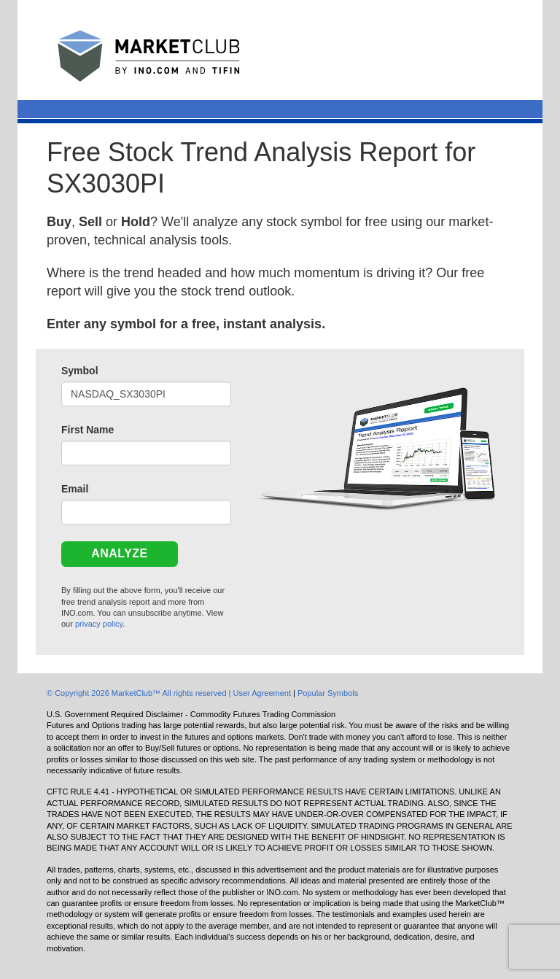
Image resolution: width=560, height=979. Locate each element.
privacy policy (99, 624)
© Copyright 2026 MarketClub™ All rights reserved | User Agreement (170, 693)
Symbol (80, 371)
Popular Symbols (328, 693)
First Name (87, 430)
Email (75, 489)
